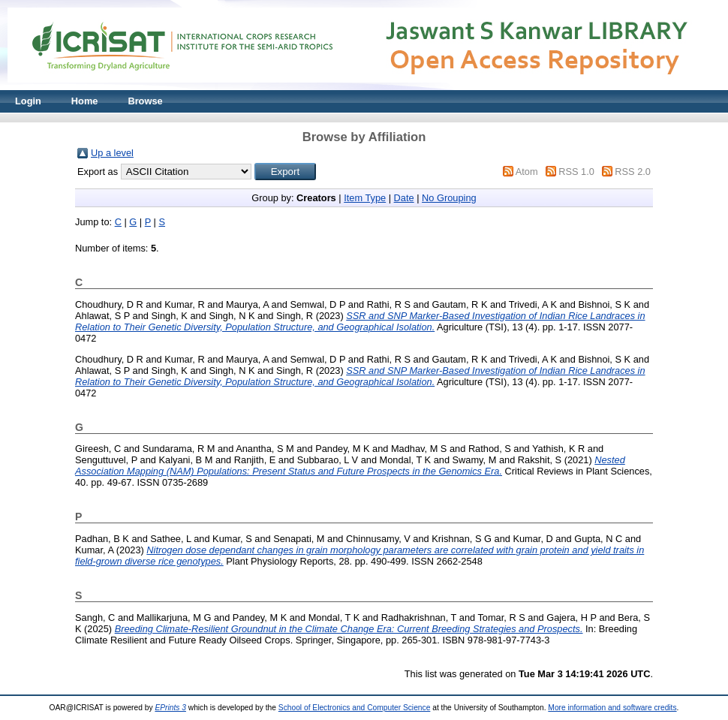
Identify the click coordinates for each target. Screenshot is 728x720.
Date (404, 198)
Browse (145, 101)
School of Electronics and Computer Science (355, 708)
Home (85, 101)
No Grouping (449, 198)
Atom (527, 172)
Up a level (112, 153)
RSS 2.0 (633, 172)
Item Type (365, 198)
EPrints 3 (170, 708)
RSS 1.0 (576, 172)
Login (28, 101)
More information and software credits (612, 708)
